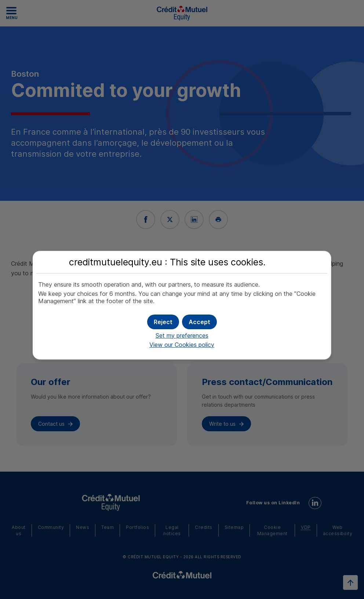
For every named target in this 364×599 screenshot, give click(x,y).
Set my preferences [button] (182, 335)
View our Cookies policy (182, 345)
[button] (199, 322)
